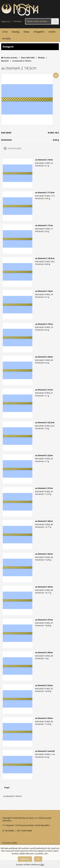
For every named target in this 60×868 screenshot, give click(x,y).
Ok (38, 859)
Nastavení (25, 859)
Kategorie (30, 47)
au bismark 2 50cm (44, 652)
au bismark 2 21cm (44, 390)
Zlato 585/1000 (28, 58)
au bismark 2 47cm (44, 620)
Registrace (6, 21)
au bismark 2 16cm (44, 160)
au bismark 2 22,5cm (45, 422)
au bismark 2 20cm (44, 357)
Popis (7, 788)
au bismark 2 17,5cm (45, 192)
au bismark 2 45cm (44, 587)
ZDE (42, 865)
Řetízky (41, 58)
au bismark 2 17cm (44, 225)
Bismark (5, 61)
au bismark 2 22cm (44, 455)
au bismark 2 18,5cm (45, 258)
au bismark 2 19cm (44, 324)
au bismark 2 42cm (44, 554)
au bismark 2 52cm (44, 685)
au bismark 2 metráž (45, 751)
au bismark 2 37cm (44, 488)
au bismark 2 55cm (44, 718)
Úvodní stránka (9, 58)
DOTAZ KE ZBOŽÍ (14, 148)
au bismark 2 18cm (44, 291)
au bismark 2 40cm (44, 521)
